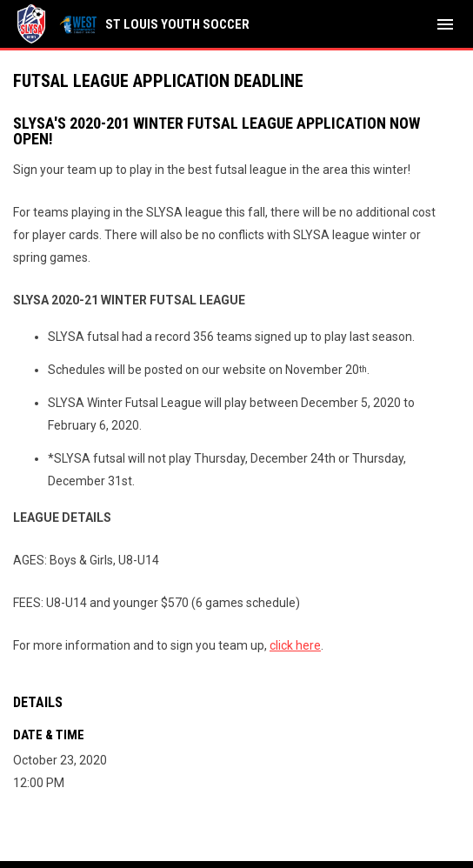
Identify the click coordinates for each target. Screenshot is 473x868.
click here (295, 645)
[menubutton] (445, 24)
